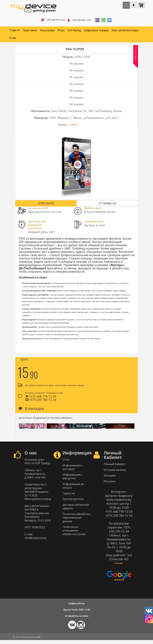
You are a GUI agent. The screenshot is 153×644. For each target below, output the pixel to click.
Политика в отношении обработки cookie (74, 538)
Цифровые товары (96, 31)
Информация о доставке (72, 469)
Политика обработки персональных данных (76, 524)
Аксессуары (47, 31)
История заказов (115, 472)
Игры (61, 31)
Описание (46, 204)
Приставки (30, 31)
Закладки (110, 478)
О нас (13, 39)
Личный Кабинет (115, 466)
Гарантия (69, 498)
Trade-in (14, 31)
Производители (73, 504)
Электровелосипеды (125, 31)
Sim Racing (74, 31)
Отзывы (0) (107, 204)
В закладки (31, 410)
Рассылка (110, 485)
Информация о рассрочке (72, 479)
